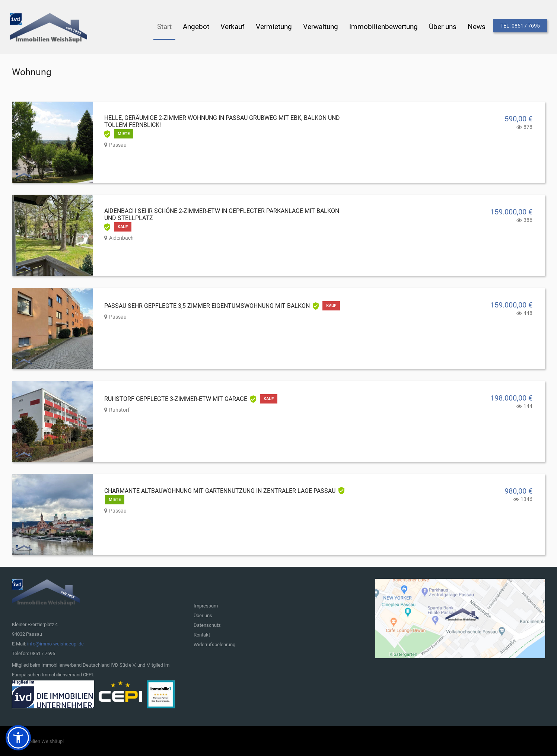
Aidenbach (121, 237)
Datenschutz (207, 624)
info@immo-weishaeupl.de (55, 643)
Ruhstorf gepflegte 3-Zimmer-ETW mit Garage (176, 398)
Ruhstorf (119, 409)
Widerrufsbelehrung (214, 644)
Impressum (206, 605)
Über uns (203, 615)
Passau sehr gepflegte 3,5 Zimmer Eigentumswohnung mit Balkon (207, 305)
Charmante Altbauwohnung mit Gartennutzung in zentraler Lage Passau (220, 490)
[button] (18, 738)
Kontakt (202, 634)
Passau (118, 144)
